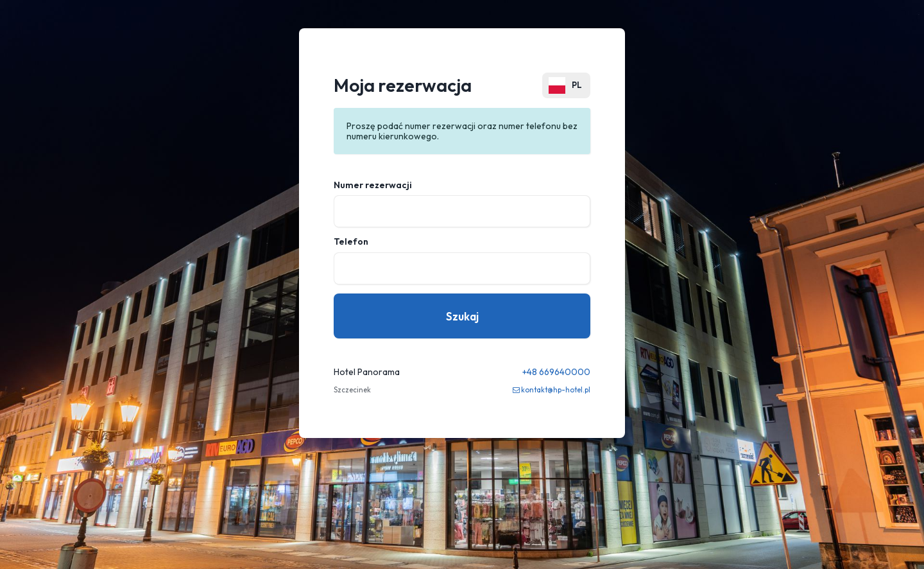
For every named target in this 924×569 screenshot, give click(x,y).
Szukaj (462, 316)
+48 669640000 (556, 372)
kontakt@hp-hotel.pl (556, 390)
